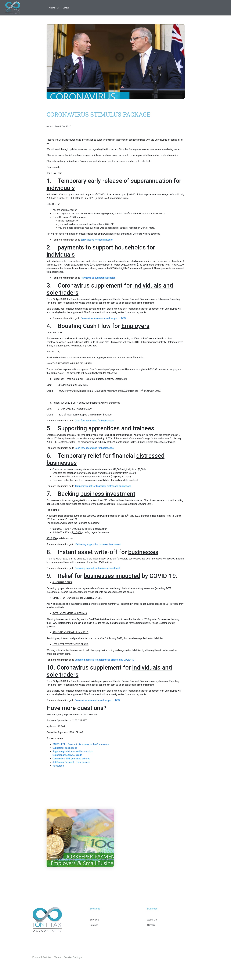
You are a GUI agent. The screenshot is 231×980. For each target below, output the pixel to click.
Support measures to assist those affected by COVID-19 (104, 660)
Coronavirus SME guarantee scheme (71, 759)
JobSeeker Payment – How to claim (71, 762)
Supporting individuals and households (73, 751)
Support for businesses (65, 748)
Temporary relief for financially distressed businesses (103, 486)
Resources (58, 766)
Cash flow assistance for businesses (94, 421)
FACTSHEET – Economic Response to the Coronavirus (81, 744)
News (50, 127)
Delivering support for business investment (98, 544)
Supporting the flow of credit (67, 755)
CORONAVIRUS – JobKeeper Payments (76, 860)
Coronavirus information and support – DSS (103, 318)
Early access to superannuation (97, 240)
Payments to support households (98, 278)
